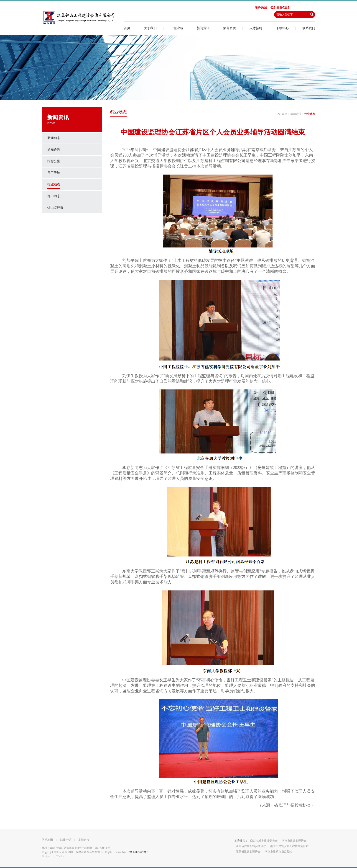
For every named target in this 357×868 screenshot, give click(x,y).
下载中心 (282, 28)
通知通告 (54, 150)
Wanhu (60, 856)
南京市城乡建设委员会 (264, 841)
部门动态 (54, 196)
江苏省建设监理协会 (248, 852)
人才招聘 (256, 28)
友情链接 (84, 840)
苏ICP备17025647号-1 (136, 852)
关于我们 (150, 28)
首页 (127, 28)
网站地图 (47, 840)
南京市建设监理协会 (294, 841)
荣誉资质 (229, 28)
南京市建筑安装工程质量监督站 (289, 846)
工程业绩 (177, 28)
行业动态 (54, 184)
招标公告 (54, 161)
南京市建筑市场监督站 (278, 852)
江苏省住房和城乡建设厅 (251, 846)
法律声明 (66, 840)
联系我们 (309, 28)
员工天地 (54, 173)
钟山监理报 (55, 208)
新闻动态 (54, 138)
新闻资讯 (203, 28)
